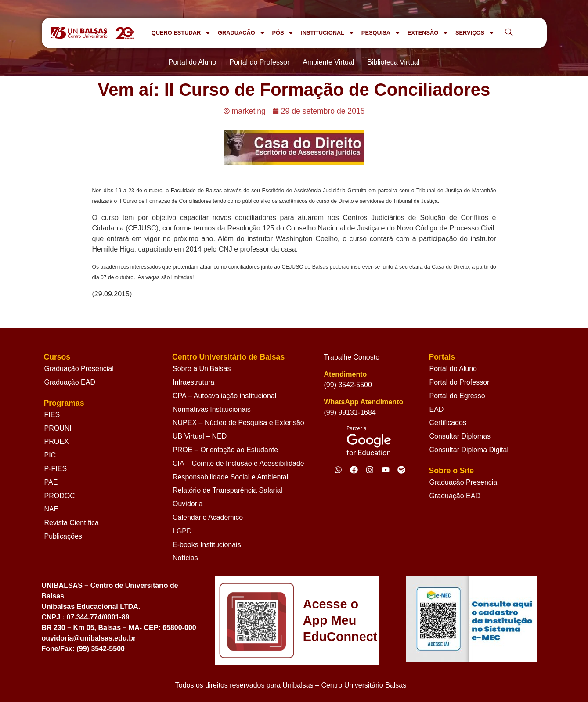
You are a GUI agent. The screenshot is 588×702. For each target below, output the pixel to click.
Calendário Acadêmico (208, 517)
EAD (436, 409)
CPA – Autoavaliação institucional (224, 396)
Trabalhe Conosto (352, 357)
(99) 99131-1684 (350, 412)
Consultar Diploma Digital (469, 450)
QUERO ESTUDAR (181, 33)
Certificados (447, 423)
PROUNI (58, 428)
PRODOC (60, 496)
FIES (52, 415)
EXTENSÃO (428, 33)
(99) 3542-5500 (348, 385)
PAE (51, 482)
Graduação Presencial (79, 369)
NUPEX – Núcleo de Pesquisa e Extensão (238, 423)
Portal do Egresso (457, 396)
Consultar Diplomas (460, 436)
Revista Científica (72, 523)
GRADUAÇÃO (241, 33)
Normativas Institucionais (212, 409)
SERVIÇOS (475, 33)
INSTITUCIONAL (328, 33)
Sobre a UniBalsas (202, 369)
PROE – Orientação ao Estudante (225, 450)
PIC (50, 455)
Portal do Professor (459, 382)
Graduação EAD (70, 382)
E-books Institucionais (207, 545)
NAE (52, 509)
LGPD (182, 531)
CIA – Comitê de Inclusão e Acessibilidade (238, 463)
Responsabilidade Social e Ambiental (230, 477)
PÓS (283, 33)
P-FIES (56, 469)
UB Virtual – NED (200, 436)
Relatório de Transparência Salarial (227, 490)
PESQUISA (381, 33)
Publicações (63, 536)
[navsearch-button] (509, 33)
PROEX (57, 441)
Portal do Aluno (453, 369)
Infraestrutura (193, 382)
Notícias (185, 558)
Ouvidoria (188, 504)
